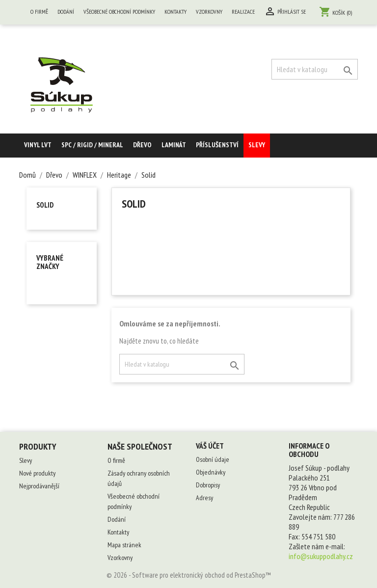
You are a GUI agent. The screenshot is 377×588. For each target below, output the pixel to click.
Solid (45, 205)
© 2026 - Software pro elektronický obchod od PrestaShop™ (189, 575)
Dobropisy (208, 485)
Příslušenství (217, 145)
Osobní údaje (213, 459)
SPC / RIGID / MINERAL (92, 145)
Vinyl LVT (38, 145)
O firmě (39, 12)
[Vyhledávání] (315, 69)
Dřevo (142, 145)
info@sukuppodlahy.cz (321, 556)
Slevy (257, 145)
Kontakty (175, 12)
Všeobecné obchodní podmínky (119, 12)
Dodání (66, 12)
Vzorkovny (209, 12)
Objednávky (211, 472)
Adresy (204, 498)
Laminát (174, 145)
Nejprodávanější (39, 486)
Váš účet (210, 446)
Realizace (243, 12)
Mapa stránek (124, 545)
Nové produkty (37, 473)
